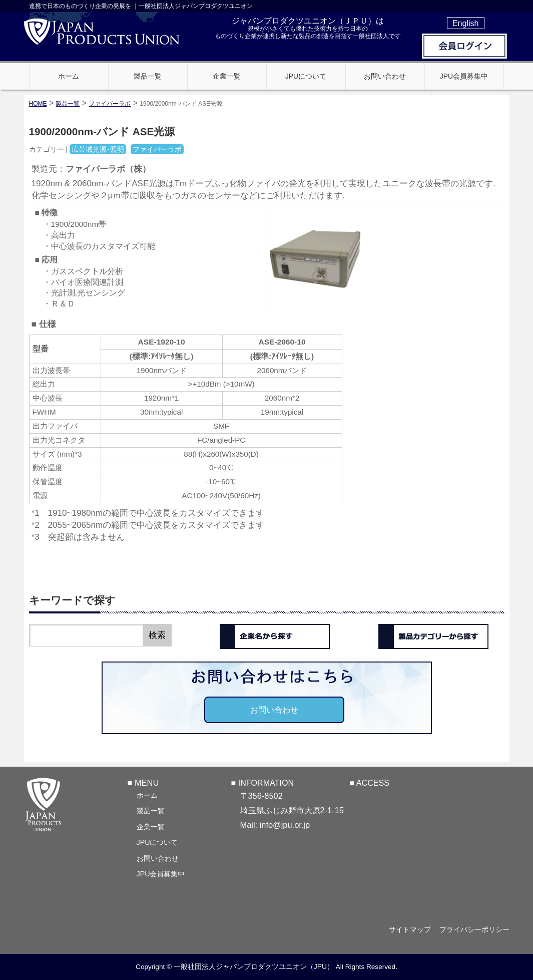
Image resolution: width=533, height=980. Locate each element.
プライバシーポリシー (474, 930)
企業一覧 (151, 827)
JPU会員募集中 (161, 874)
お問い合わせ (274, 710)
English (466, 23)
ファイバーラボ (110, 104)
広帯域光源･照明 (98, 149)
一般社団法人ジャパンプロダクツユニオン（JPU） (254, 967)
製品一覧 (151, 811)
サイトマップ (407, 930)
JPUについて (157, 842)
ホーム (147, 795)
